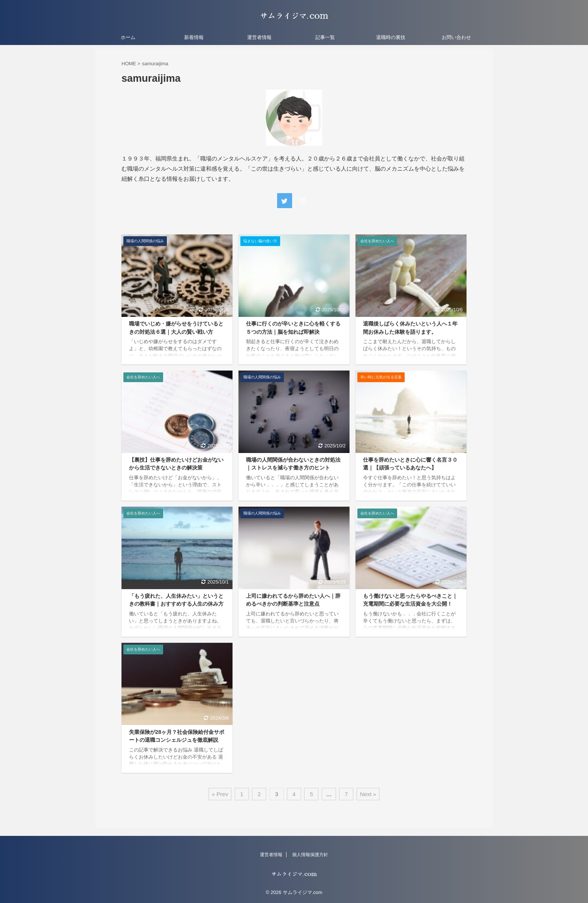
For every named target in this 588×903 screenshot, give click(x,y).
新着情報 (194, 37)
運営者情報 (259, 37)
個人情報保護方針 (310, 855)
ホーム (128, 37)
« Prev (220, 794)
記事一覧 (325, 37)
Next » (368, 794)
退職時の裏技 (391, 37)
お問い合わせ (456, 37)
